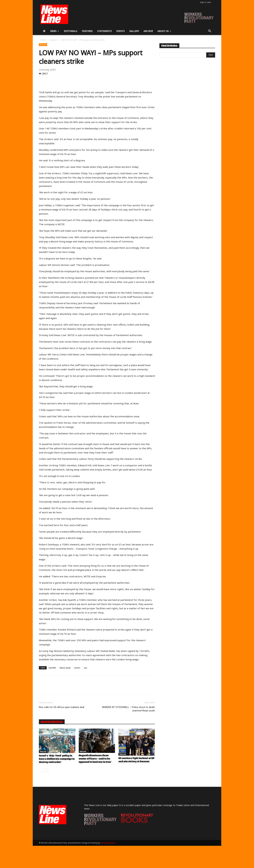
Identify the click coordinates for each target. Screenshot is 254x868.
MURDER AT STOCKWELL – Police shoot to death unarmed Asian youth (129, 709)
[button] (210, 31)
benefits (52, 668)
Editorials (71, 31)
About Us (164, 31)
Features (87, 31)
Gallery (134, 31)
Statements (104, 31)
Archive (148, 31)
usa (85, 668)
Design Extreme (108, 843)
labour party (65, 668)
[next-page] (46, 770)
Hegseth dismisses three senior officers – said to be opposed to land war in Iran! (95, 759)
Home (43, 40)
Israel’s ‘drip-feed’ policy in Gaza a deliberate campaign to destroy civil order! (57, 759)
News (55, 31)
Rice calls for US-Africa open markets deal (62, 707)
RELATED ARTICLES (52, 722)
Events (121, 31)
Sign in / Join (205, 2)
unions (77, 668)
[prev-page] (41, 770)
